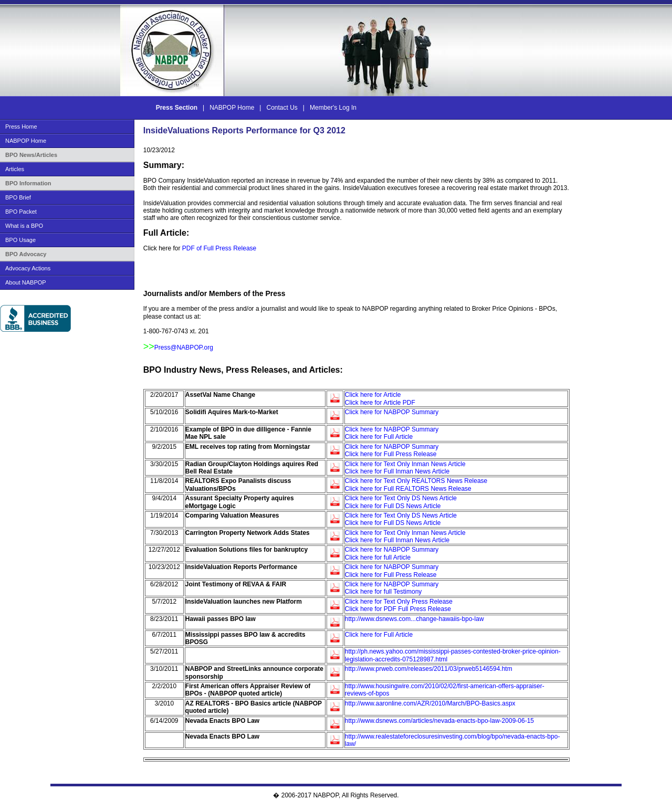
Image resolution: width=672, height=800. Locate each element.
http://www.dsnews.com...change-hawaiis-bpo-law (414, 619)
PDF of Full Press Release (219, 248)
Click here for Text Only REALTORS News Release (416, 481)
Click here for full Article (378, 557)
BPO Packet (21, 212)
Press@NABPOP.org (184, 348)
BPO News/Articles (31, 155)
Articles (15, 169)
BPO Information (28, 183)
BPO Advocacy (26, 254)
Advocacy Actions (28, 268)
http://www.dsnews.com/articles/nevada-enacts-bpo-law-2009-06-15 (439, 721)
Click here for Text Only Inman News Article (405, 464)
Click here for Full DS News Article (393, 506)
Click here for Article (373, 395)
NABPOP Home (232, 108)
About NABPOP (26, 282)
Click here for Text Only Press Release (399, 602)
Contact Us (282, 108)
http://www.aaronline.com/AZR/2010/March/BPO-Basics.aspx (430, 703)
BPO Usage (20, 240)
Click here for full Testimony (384, 592)
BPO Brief (18, 197)
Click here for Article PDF (380, 403)
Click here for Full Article (379, 437)
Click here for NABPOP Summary (392, 412)
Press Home (21, 127)
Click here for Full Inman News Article (397, 471)
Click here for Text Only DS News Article (401, 498)
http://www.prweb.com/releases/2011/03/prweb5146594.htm (429, 669)
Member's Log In (333, 108)
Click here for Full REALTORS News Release (408, 489)
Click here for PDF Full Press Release (398, 609)
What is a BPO (24, 226)
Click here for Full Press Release (391, 454)
